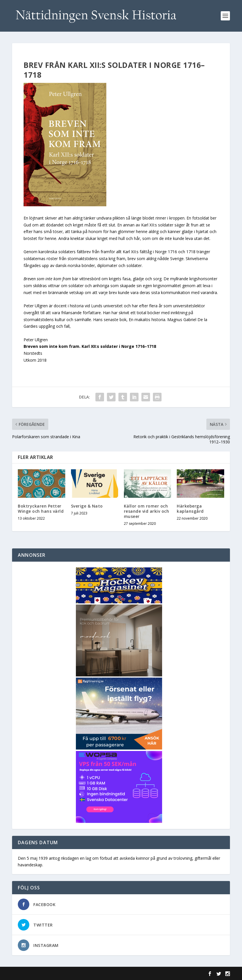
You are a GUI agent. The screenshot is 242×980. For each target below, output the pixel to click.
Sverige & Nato (87, 506)
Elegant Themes (52, 973)
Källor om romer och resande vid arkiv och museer (147, 511)
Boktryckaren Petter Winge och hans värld (41, 509)
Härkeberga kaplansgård (190, 509)
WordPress (106, 973)
